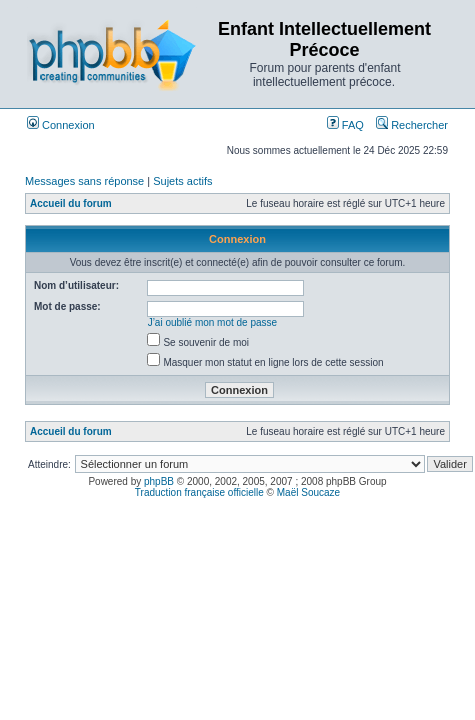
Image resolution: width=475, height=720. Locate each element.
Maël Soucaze (308, 492)
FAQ (345, 125)
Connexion (61, 125)
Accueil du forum (71, 203)
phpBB (159, 481)
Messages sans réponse (84, 181)
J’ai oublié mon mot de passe (213, 322)
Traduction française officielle (199, 492)
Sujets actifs (182, 181)
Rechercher (412, 125)
